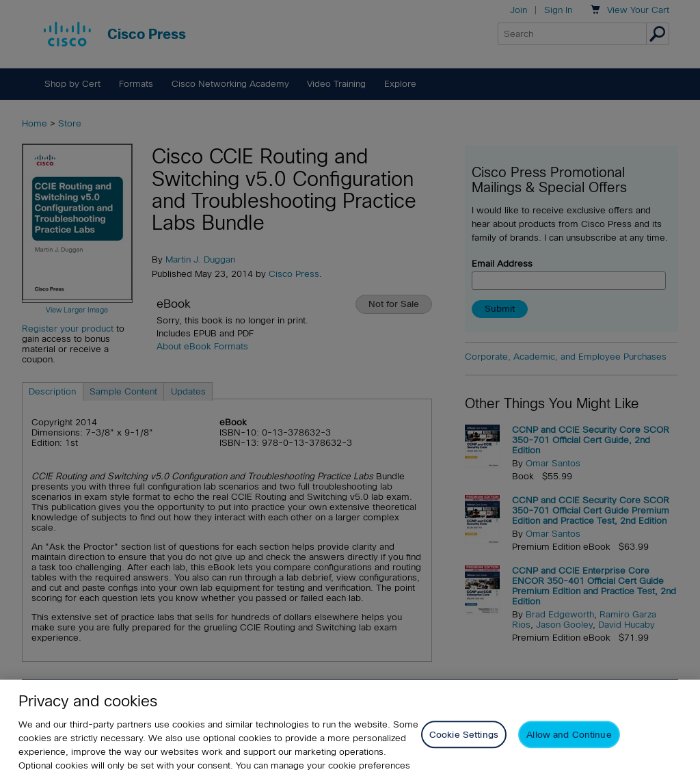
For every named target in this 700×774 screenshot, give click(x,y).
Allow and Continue (569, 748)
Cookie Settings (464, 748)
